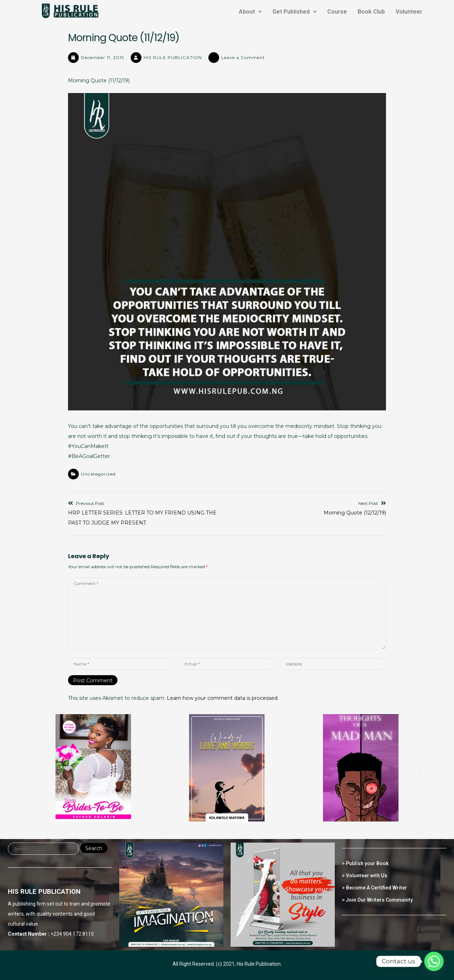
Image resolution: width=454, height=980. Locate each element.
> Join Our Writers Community (377, 900)
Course (337, 12)
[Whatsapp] (434, 961)
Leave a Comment (243, 57)
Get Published (294, 12)
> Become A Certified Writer (375, 888)
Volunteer (409, 12)
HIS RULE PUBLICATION (173, 57)
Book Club (371, 12)
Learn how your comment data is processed (222, 698)
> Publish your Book (365, 863)
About (250, 12)
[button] (34, 770)
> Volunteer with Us (365, 876)
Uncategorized (98, 474)
